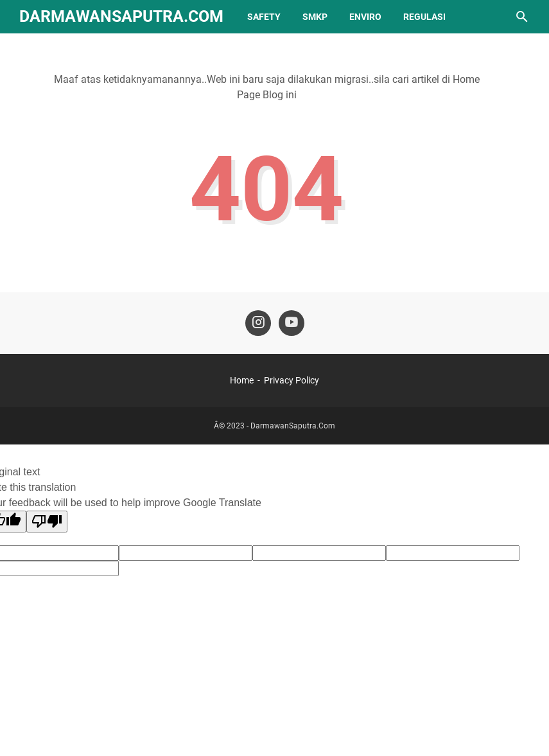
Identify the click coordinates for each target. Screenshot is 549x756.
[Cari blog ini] (522, 17)
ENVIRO (365, 17)
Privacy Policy (292, 380)
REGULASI (424, 17)
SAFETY (264, 17)
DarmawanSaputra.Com (121, 16)
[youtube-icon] (292, 323)
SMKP (315, 17)
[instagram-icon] (258, 323)
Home (242, 380)
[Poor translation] (47, 522)
